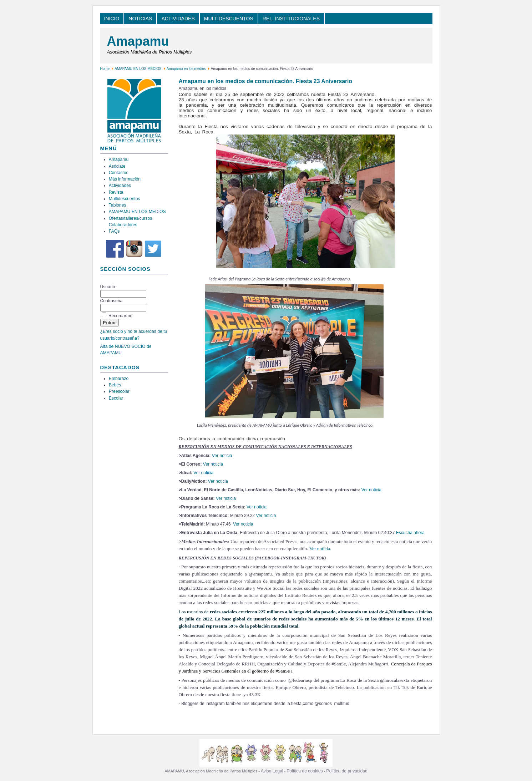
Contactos (119, 173)
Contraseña (112, 301)
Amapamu (138, 41)
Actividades (120, 186)
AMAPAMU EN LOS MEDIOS (138, 69)
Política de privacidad (347, 771)
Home (105, 69)
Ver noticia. (320, 549)
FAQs (114, 231)
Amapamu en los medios (186, 69)
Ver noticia (222, 456)
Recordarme (120, 316)
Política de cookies (305, 771)
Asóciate (117, 166)
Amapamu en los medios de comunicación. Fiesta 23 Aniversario (266, 81)
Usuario (108, 287)
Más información (125, 179)
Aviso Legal (272, 771)
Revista (116, 192)
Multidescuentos (125, 199)
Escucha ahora (410, 533)
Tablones (118, 205)
